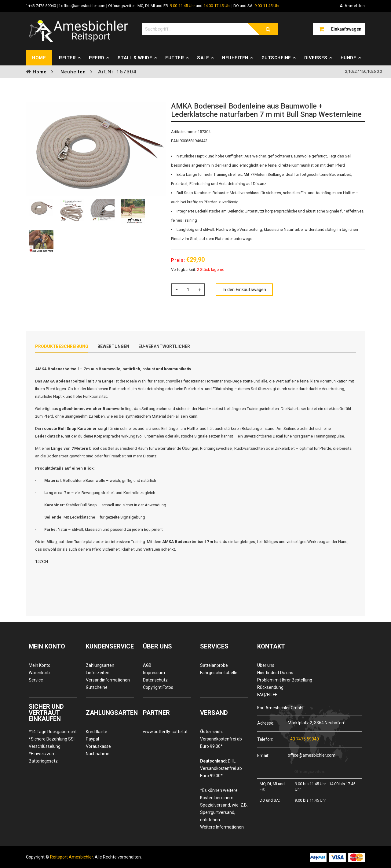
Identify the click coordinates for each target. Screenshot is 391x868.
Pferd (97, 58)
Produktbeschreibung (62, 346)
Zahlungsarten (100, 665)
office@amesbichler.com (83, 6)
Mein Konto (40, 665)
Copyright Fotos (158, 687)
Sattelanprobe (214, 665)
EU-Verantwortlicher (164, 346)
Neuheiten (235, 58)
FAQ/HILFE (267, 695)
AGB (147, 665)
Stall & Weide (135, 58)
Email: (263, 755)
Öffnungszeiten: (310, 772)
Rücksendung (270, 687)
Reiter (67, 58)
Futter (175, 58)
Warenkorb (39, 673)
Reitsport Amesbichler (71, 857)
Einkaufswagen (346, 29)
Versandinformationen (108, 680)
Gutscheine (276, 58)
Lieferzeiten (98, 673)
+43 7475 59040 (42, 6)
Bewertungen (113, 346)
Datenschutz (155, 680)
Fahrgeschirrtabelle (219, 673)
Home (39, 58)
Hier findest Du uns (275, 673)
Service (36, 680)
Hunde (349, 58)
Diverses (316, 58)
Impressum (154, 673)
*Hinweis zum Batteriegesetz (43, 757)
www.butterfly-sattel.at (165, 732)
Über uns (266, 665)
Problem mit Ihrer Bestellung (285, 680)
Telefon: (265, 739)
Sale (203, 58)
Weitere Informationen (222, 827)
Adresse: (266, 723)
